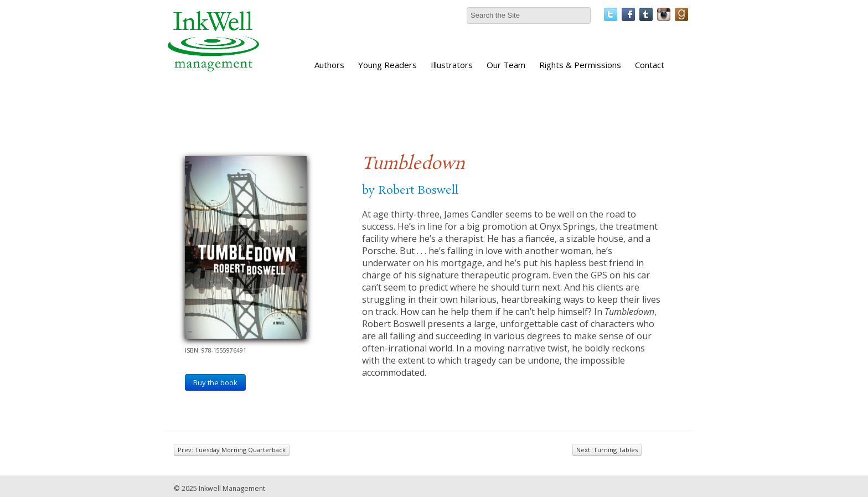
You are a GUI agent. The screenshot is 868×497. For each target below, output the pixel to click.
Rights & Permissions (580, 65)
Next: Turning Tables (607, 450)
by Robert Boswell (410, 190)
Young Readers (387, 65)
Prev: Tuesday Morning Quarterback (232, 450)
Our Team (506, 65)
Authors (329, 65)
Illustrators (452, 65)
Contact (650, 65)
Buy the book (215, 382)
